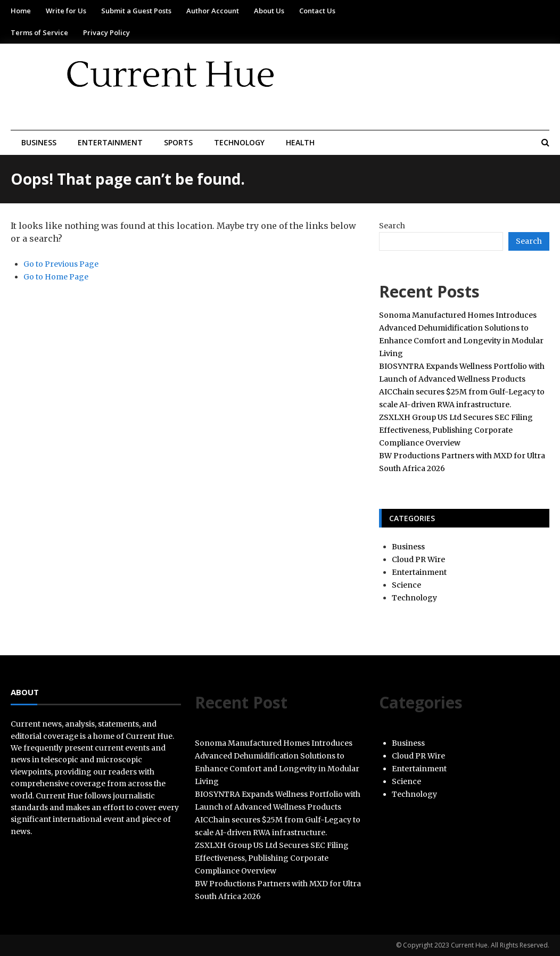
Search (392, 226)
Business (39, 142)
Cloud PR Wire (418, 559)
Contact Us (317, 11)
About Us (269, 11)
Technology (239, 142)
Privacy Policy (106, 32)
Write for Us (66, 11)
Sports (178, 142)
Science (406, 585)
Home (21, 11)
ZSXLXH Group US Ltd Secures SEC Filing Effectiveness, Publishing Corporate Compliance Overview (456, 430)
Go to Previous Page (61, 264)
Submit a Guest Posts (136, 11)
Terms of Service (39, 32)
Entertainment (110, 142)
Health (300, 142)
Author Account (213, 11)
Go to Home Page (56, 277)
